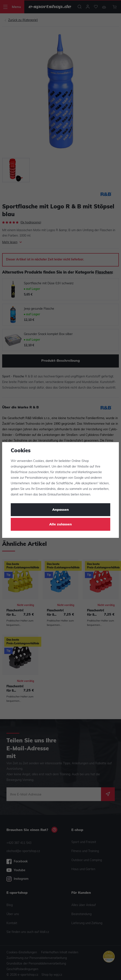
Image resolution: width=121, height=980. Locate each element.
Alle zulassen (60, 525)
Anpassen (60, 510)
